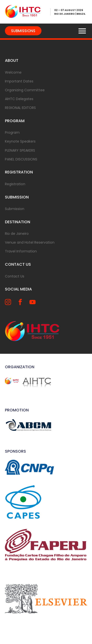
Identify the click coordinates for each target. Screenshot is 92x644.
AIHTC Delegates (19, 99)
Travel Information (21, 251)
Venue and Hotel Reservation (30, 242)
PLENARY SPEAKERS (20, 150)
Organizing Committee (25, 90)
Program (12, 132)
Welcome (13, 72)
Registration (15, 184)
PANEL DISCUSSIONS (21, 159)
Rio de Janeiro (17, 234)
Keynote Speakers (20, 141)
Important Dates (19, 81)
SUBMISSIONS (23, 31)
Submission (15, 209)
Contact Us (15, 276)
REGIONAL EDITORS (20, 108)
